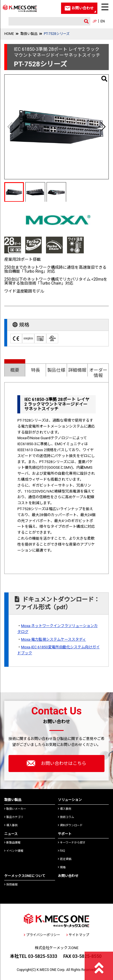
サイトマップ (78, 935)
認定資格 (65, 859)
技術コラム (66, 817)
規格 (62, 867)
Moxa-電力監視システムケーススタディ (54, 639)
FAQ (61, 851)
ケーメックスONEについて (25, 876)
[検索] (44, 21)
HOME (9, 34)
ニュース (11, 834)
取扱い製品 (29, 34)
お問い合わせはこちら (56, 763)
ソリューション (70, 800)
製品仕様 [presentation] (56, 370)
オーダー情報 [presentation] (98, 373)
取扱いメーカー (15, 809)
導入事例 (11, 825)
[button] (103, 127)
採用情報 (11, 885)
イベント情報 (14, 851)
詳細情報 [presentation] (77, 370)
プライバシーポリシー (42, 935)
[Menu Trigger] (105, 7)
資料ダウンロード (70, 825)
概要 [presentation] (15, 370)
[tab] (15, 368)
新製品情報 (12, 843)
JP (95, 21)
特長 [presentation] (35, 370)
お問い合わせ (68, 876)
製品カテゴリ (14, 817)
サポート (65, 834)
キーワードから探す (72, 843)
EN (103, 21)
